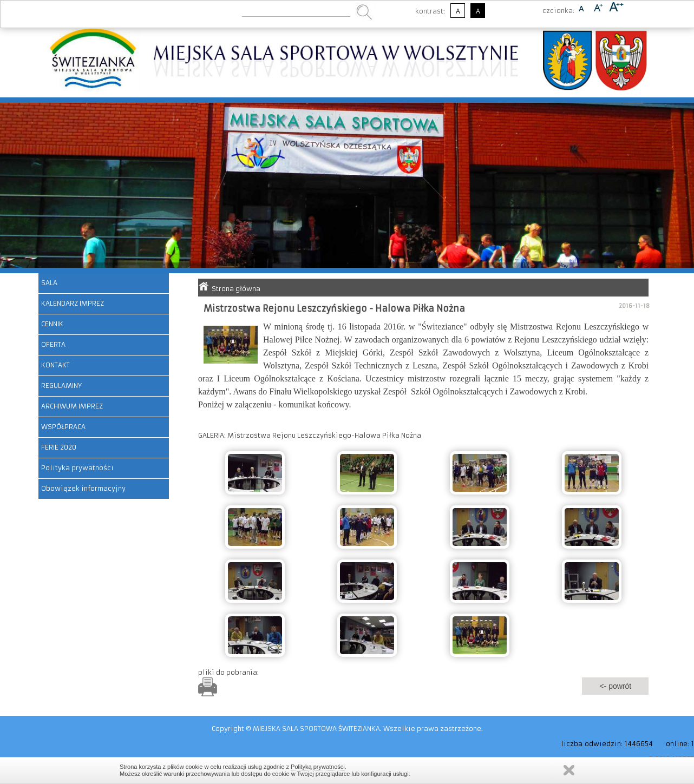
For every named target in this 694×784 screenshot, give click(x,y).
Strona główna (236, 289)
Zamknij (569, 770)
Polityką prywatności (318, 767)
